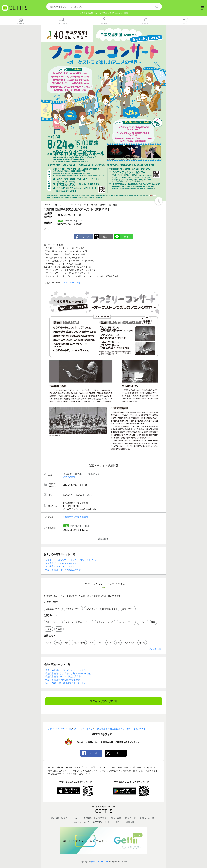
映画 (153, 622)
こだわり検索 (155, 649)
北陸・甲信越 (79, 643)
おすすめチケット (73, 609)
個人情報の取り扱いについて (64, 818)
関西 (101, 643)
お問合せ (118, 822)
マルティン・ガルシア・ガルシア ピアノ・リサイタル (71, 560)
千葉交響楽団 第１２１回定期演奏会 (63, 677)
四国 (118, 643)
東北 (58, 643)
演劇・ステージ (85, 622)
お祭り (48, 629)
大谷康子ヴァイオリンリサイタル (61, 563)
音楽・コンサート (53, 622)
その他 (59, 629)
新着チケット (128, 609)
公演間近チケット (110, 609)
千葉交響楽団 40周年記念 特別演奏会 (63, 680)
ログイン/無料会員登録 (103, 701)
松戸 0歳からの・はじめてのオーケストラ (66, 683)
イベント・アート (126, 622)
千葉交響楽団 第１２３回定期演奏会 (63, 570)
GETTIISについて (101, 822)
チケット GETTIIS (100, 862)
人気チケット (92, 609)
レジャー (143, 622)
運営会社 (130, 822)
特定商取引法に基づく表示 (109, 818)
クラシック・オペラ (105, 622)
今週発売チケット (53, 609)
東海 (92, 643)
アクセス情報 (69, 477)
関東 (67, 643)
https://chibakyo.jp (73, 283)
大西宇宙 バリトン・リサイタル (60, 567)
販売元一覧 (130, 818)
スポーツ (69, 622)
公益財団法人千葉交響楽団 (75, 517)
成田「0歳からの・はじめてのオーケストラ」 (67, 670)
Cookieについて (82, 822)
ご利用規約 (87, 818)
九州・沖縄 (130, 643)
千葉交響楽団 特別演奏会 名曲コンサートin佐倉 (68, 673)
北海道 (48, 643)
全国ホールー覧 (147, 818)
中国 (109, 643)
